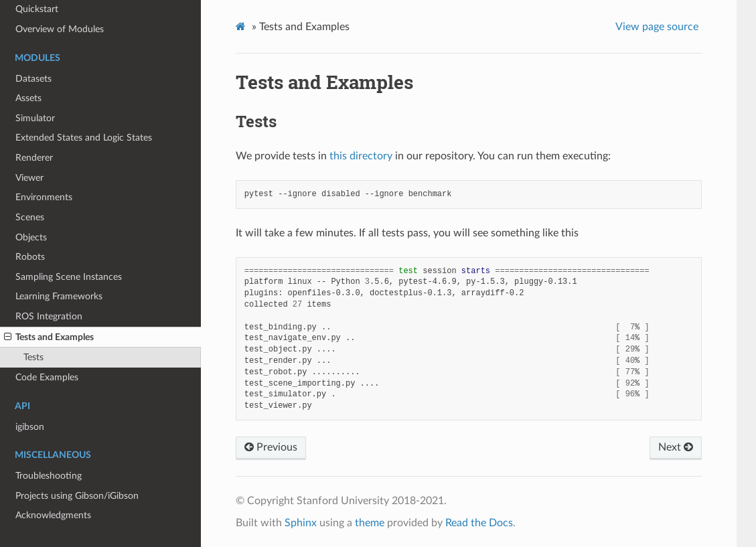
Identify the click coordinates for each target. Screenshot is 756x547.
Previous (271, 447)
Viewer (29, 178)
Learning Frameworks (59, 296)
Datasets (33, 79)
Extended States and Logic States (84, 138)
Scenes (30, 217)
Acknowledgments (53, 515)
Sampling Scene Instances (69, 277)
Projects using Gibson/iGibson (77, 496)
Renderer (34, 158)
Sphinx (301, 523)
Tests (33, 357)
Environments (44, 197)
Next (676, 447)
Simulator (35, 118)
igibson (30, 427)
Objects (31, 237)
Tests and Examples (49, 337)
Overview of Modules (60, 29)
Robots (30, 257)
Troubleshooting (49, 476)
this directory (361, 156)
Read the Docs (479, 523)
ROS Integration (49, 316)
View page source (657, 27)
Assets (28, 98)
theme (370, 523)
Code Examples (47, 377)
